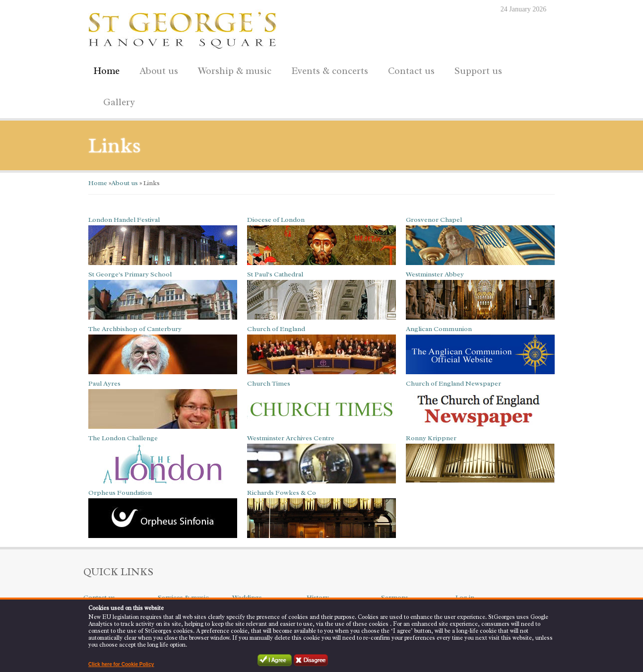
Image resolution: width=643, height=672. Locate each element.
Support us (476, 69)
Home (106, 71)
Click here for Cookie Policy (121, 664)
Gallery (119, 102)
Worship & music (232, 69)
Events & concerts (330, 71)
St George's (183, 28)
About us (156, 69)
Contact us (409, 69)
